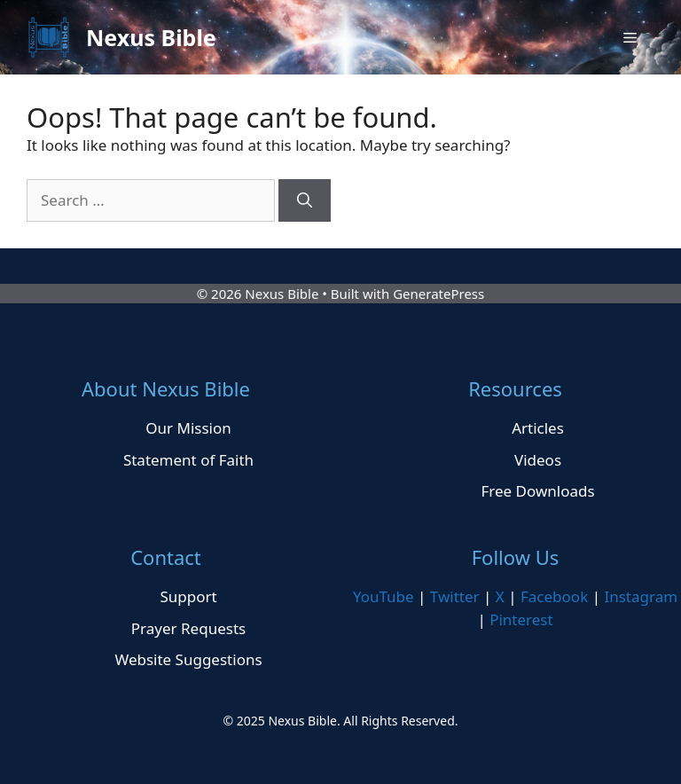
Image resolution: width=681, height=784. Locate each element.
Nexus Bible (151, 37)
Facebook (554, 596)
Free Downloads (537, 491)
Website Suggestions (188, 659)
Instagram (641, 596)
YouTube (384, 596)
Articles (538, 428)
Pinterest (521, 619)
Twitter (455, 596)
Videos (538, 460)
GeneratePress (438, 294)
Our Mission (188, 428)
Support (188, 596)
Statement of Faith (188, 460)
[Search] (305, 200)
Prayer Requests (188, 628)
